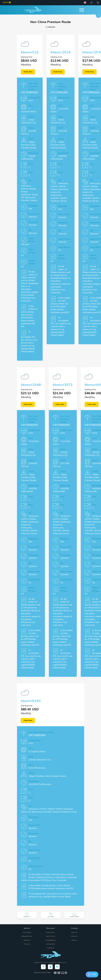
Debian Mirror (50, 932)
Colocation (27, 940)
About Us (74, 932)
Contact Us (74, 936)
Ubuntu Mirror (51, 936)
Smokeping (51, 948)
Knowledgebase (50, 940)
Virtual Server (27, 932)
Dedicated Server (27, 936)
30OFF (7, 3)
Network (74, 940)
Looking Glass (50, 944)
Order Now (28, 72)
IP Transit (27, 944)
